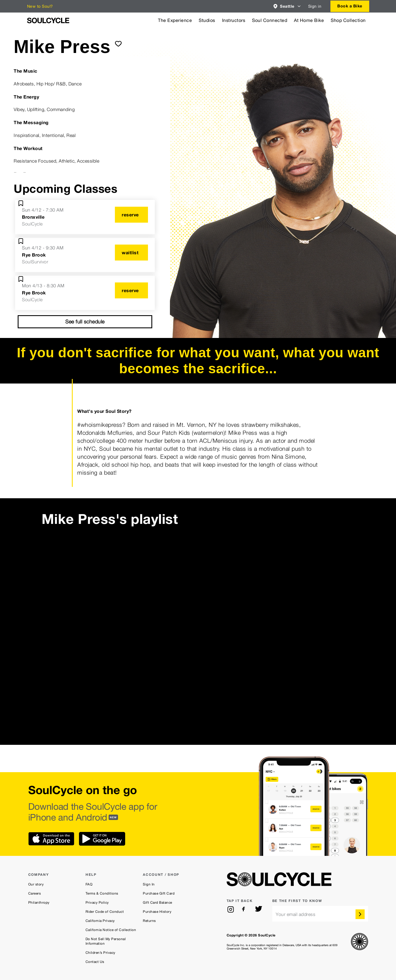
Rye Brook (34, 255)
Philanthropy (39, 903)
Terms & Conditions (102, 893)
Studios (207, 20)
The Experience (175, 20)
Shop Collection (348, 20)
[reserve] (131, 215)
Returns (149, 921)
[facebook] (245, 909)
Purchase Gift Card (159, 893)
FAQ (89, 884)
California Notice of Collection (111, 930)
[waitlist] (131, 253)
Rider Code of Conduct (105, 912)
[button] (287, 6)
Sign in (315, 6)
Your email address (296, 914)
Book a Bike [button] (350, 6)
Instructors (234, 20)
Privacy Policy (97, 903)
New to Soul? (40, 6)
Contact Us (95, 962)
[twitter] (259, 909)
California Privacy (100, 921)
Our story (36, 884)
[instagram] (231, 909)
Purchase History (157, 912)
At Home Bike (309, 20)
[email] (320, 914)
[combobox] (287, 6)
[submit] (118, 44)
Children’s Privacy (100, 953)
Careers (35, 893)
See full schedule (85, 322)
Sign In (149, 884)
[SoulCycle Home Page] (48, 20)
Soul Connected (270, 20)
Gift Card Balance (158, 903)
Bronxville (33, 217)
